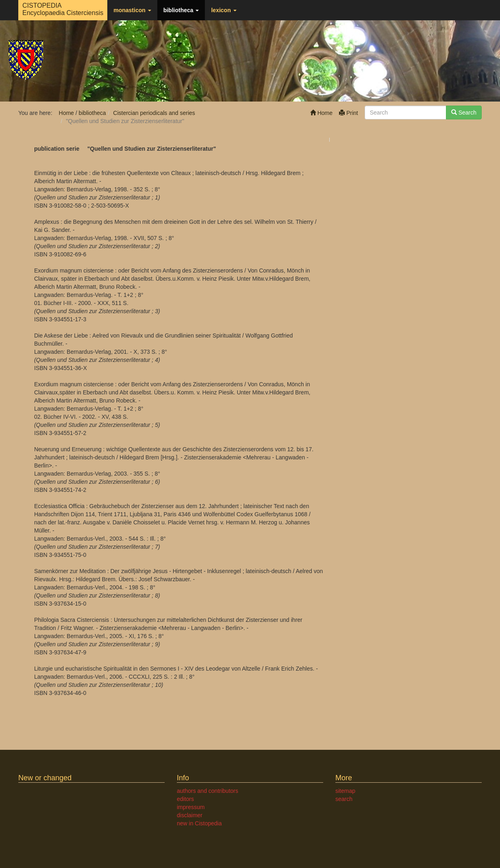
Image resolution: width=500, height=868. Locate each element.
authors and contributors (208, 791)
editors (185, 799)
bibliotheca (181, 10)
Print (349, 113)
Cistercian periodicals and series (154, 113)
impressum (191, 807)
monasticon (132, 10)
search (344, 799)
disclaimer (190, 815)
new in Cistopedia (199, 823)
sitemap (345, 791)
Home (321, 113)
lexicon (224, 10)
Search (464, 113)
